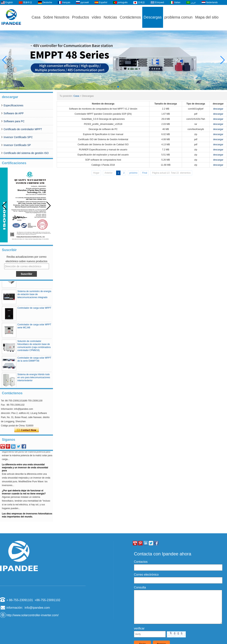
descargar (218, 109)
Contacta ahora (27, 430)
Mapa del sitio (207, 17)
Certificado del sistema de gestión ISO (26, 153)
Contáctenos (130, 17)
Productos (81, 17)
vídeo (96, 17)
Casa (36, 17)
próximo (133, 173)
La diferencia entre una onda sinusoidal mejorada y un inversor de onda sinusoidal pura (25, 469)
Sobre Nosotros (56, 17)
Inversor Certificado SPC (18, 137)
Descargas (153, 17)
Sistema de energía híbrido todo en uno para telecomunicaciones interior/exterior (34, 378)
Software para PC (14, 121)
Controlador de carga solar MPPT (34, 309)
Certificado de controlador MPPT (23, 129)
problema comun (178, 17)
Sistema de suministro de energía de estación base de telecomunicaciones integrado (34, 295)
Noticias (110, 17)
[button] (109, 87)
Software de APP (14, 113)
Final (145, 173)
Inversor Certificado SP (17, 145)
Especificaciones (13, 105)
